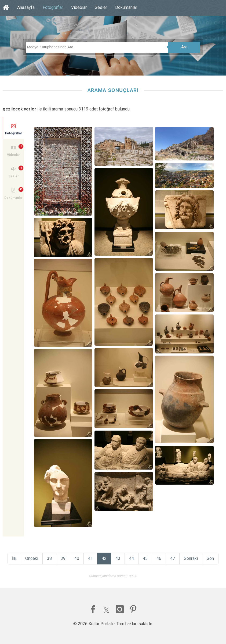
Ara (184, 47)
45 (145, 558)
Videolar (79, 7)
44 (132, 558)
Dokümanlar (126, 7)
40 (77, 558)
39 (63, 558)
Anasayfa (26, 7)
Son (210, 558)
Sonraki (191, 558)
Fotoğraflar (53, 7)
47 (173, 558)
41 (90, 558)
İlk (14, 558)
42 (104, 558)
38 (49, 558)
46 (159, 558)
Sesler (101, 7)
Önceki (32, 558)
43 (118, 558)
